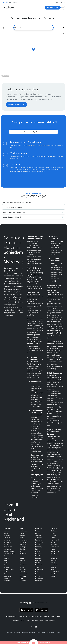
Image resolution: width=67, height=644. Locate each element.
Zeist (53, 569)
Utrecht (54, 538)
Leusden (38, 551)
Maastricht (39, 554)
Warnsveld (55, 560)
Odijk (37, 567)
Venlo (53, 549)
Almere (6, 533)
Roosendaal (39, 578)
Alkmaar (6, 531)
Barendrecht (8, 547)
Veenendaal (55, 540)
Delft (21, 529)
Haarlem (22, 572)
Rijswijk (38, 576)
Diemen (22, 538)
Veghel (53, 542)
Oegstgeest (39, 569)
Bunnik (6, 565)
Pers (28, 621)
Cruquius (7, 574)
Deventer (23, 536)
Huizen (38, 533)
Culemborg (7, 576)
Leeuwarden (39, 542)
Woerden (54, 565)
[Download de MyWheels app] (33, 132)
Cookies (58, 632)
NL (64, 2)
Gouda (22, 567)
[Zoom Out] (63, 34)
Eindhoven (23, 554)
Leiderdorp (39, 547)
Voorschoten (55, 556)
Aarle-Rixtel (7, 529)
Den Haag (23, 533)
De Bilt (6, 578)
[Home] (8, 8)
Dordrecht (23, 542)
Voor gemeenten (37, 621)
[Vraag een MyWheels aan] (16, 105)
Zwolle (53, 576)
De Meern (7, 581)
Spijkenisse (55, 531)
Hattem (22, 578)
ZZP (10, 2)
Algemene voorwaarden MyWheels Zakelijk (33, 632)
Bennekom (7, 549)
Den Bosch (23, 531)
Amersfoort (7, 536)
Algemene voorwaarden (13, 632)
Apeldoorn (7, 542)
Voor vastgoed (50, 621)
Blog (23, 621)
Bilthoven (7, 558)
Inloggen (57, 2)
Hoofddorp (39, 529)
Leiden (37, 545)
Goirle (21, 563)
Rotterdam (39, 581)
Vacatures (16, 621)
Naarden (38, 558)
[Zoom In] (63, 28)
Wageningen (55, 558)
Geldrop (22, 560)
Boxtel (6, 560)
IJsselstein (39, 538)
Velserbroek (55, 547)
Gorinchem (23, 565)
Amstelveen (8, 538)
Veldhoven (55, 545)
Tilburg (53, 533)
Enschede (23, 556)
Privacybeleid (50, 632)
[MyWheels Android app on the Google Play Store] (41, 610)
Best (5, 556)
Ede (21, 551)
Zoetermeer (55, 572)
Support (58, 617)
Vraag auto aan (11, 617)
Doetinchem (24, 540)
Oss (37, 572)
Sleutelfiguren (23, 617)
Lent (37, 549)
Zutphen (54, 574)
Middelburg (39, 556)
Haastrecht (23, 574)
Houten (38, 531)
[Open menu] (63, 8)
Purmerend (39, 574)
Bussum (6, 567)
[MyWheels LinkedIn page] (36, 627)
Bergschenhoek (9, 551)
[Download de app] (53, 8)
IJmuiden (38, 536)
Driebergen (23, 545)
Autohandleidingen (36, 617)
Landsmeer (39, 540)
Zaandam (54, 567)
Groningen (23, 569)
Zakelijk (15, 2)
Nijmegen (38, 560)
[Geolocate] (4, 28)
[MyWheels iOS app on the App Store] (26, 610)
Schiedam (54, 529)
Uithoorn (54, 536)
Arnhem (6, 545)
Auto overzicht (49, 617)
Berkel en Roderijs (9, 554)
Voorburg (54, 554)
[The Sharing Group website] (33, 642)
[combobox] (33, 28)
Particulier (5, 2)
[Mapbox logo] (5, 76)
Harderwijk (23, 576)
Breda (6, 563)
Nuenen (38, 563)
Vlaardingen (55, 551)
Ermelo (22, 558)
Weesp (53, 563)
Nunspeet (39, 565)
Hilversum (23, 581)
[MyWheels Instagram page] (31, 627)
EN (62, 2)
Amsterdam (7, 540)
